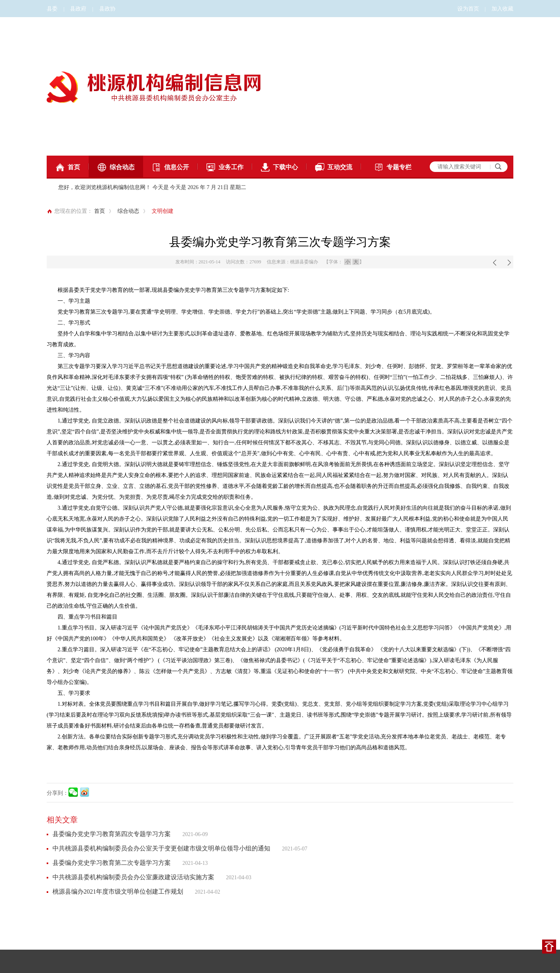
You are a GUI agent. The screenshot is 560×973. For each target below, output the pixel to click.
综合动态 (116, 167)
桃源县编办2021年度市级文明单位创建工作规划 (118, 891)
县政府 (78, 9)
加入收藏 (502, 9)
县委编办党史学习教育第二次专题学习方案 (112, 863)
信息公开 (170, 167)
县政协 (107, 9)
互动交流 (334, 167)
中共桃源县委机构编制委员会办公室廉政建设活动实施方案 (133, 877)
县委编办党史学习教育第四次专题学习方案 (112, 834)
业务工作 (225, 167)
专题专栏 (393, 167)
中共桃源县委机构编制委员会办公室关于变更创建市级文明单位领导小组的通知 (161, 848)
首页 (68, 167)
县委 (52, 9)
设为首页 (468, 9)
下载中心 (279, 167)
